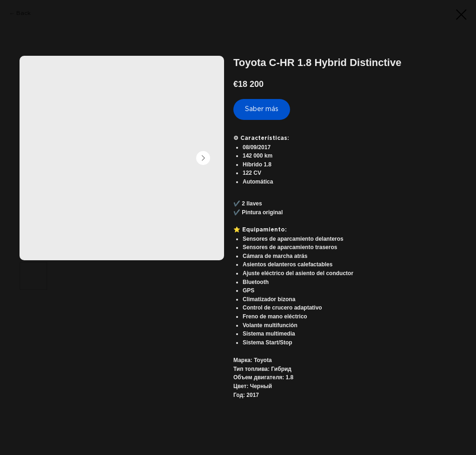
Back (23, 13)
